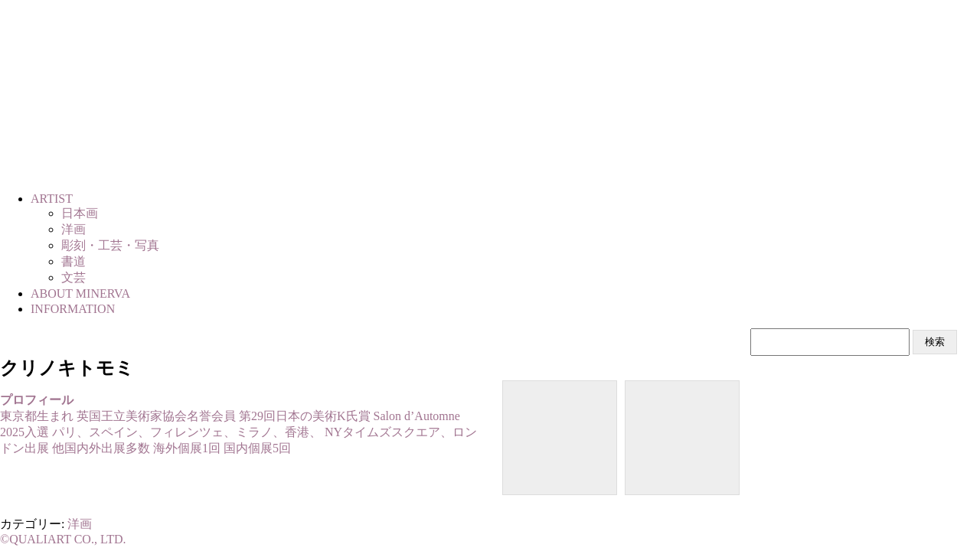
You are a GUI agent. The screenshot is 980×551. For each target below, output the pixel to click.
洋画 (80, 524)
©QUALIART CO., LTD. (63, 539)
